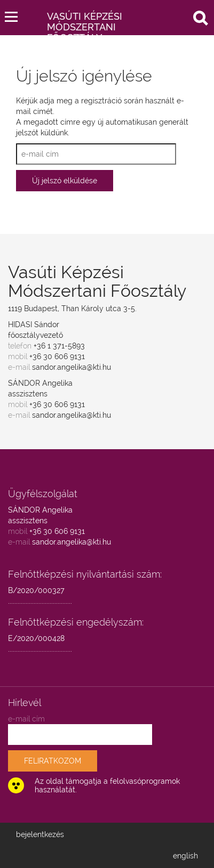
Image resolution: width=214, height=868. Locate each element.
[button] (11, 14)
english (185, 856)
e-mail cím (26, 719)
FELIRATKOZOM (53, 761)
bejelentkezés (40, 834)
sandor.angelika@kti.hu (72, 367)
